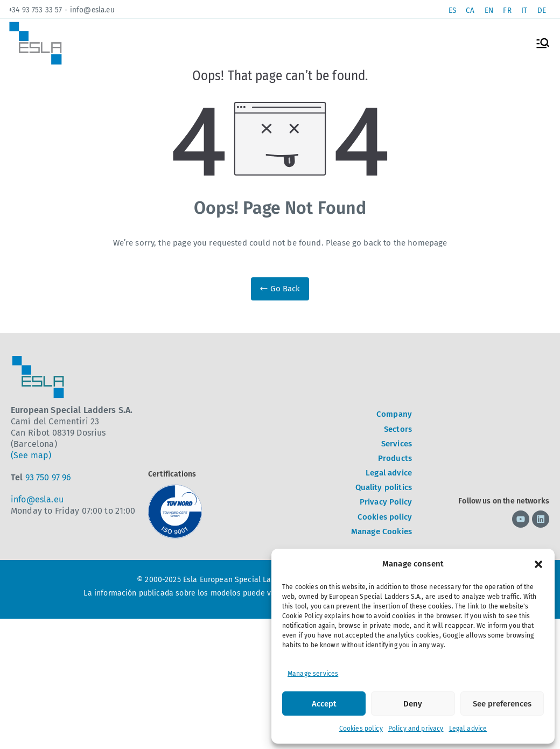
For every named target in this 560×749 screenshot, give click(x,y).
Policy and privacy (416, 729)
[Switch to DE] (541, 10)
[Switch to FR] (505, 10)
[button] (538, 564)
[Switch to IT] (523, 10)
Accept (324, 704)
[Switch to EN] (485, 10)
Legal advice (468, 729)
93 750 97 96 (48, 477)
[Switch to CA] (465, 10)
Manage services (313, 674)
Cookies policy (361, 729)
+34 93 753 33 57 (35, 10)
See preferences (502, 704)
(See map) (31, 455)
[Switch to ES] (446, 10)
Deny (413, 704)
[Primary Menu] (543, 43)
